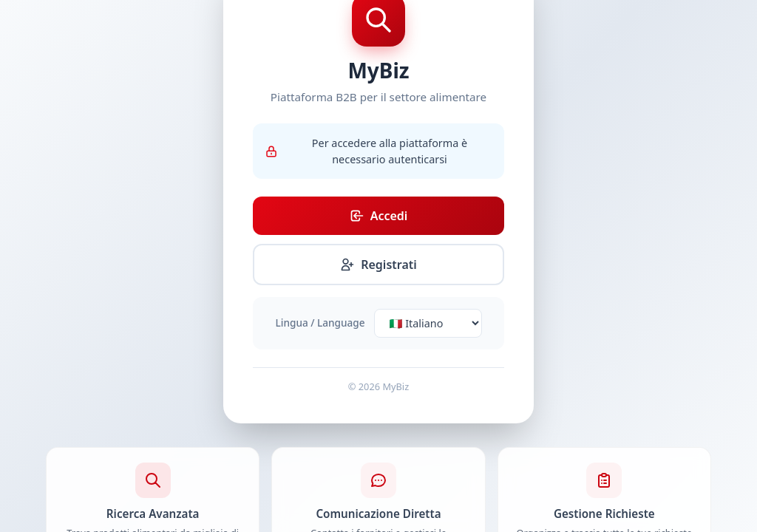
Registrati (378, 265)
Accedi (379, 216)
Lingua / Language (320, 323)
